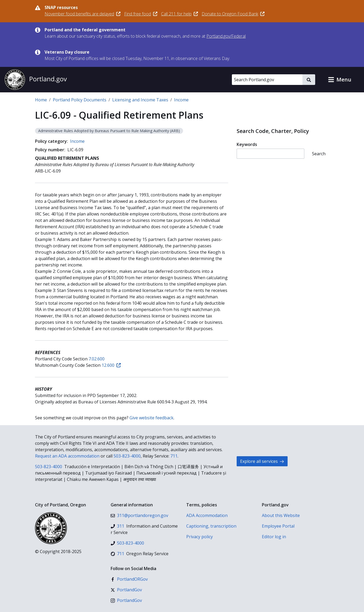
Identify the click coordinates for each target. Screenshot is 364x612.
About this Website (281, 515)
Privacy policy (200, 537)
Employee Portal (278, 526)
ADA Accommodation (207, 515)
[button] (340, 80)
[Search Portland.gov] (267, 80)
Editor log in (274, 537)
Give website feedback (151, 418)
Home (41, 100)
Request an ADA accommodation (67, 456)
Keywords (247, 144)
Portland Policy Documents (80, 100)
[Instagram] (126, 600)
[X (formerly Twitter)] (126, 590)
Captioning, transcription (211, 526)
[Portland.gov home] (36, 80)
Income (181, 100)
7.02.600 (97, 359)
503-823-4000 (127, 456)
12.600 (111, 365)
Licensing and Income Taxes (140, 100)
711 (174, 456)
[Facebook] (129, 579)
